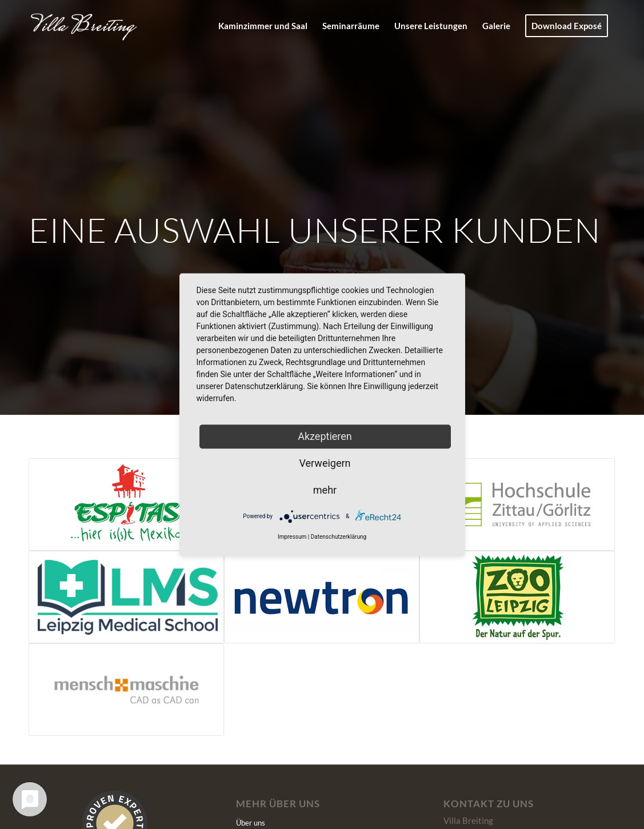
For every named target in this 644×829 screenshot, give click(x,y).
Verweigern (325, 463)
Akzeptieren (325, 436)
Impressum (292, 537)
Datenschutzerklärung (339, 537)
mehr (325, 490)
